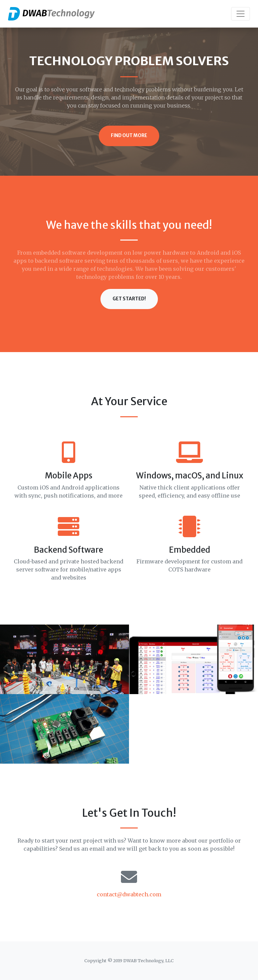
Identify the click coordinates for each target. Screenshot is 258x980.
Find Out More (129, 136)
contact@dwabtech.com (129, 894)
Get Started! (129, 299)
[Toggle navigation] (241, 14)
